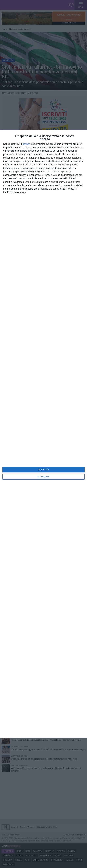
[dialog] (43, 434)
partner (26, 144)
